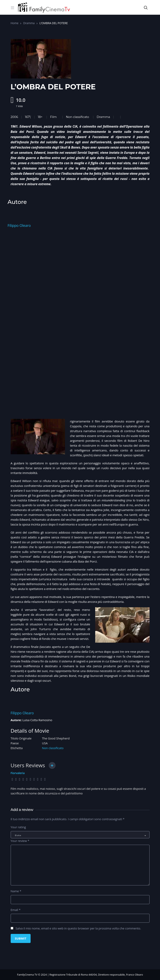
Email (16, 910)
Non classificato (77, 117)
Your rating (18, 827)
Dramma (29, 23)
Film (53, 117)
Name (16, 891)
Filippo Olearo (19, 225)
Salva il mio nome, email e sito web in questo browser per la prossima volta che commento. (78, 928)
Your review (20, 841)
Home (15, 23)
